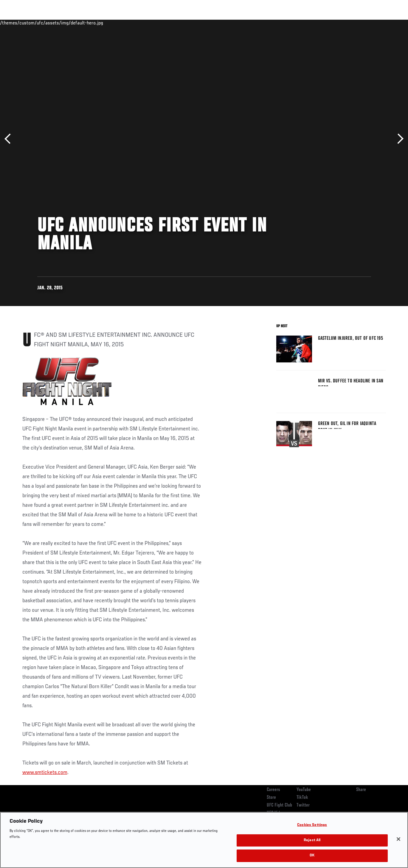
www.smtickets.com (45, 773)
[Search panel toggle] (389, 23)
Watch (317, 23)
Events (16, 23)
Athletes (68, 23)
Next (398, 139)
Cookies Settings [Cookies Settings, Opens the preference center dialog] (312, 825)
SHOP (372, 23)
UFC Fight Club (279, 805)
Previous (10, 139)
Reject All (312, 840)
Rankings (42, 23)
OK (312, 856)
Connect (293, 23)
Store (271, 798)
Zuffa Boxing (346, 23)
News (91, 23)
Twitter (303, 805)
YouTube (304, 790)
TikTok (302, 798)
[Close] (398, 839)
